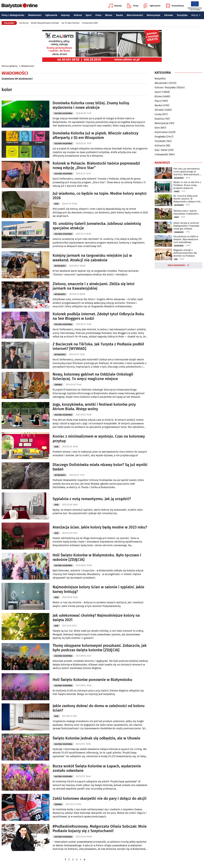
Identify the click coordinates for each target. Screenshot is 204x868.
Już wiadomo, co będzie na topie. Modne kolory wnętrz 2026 (100, 196)
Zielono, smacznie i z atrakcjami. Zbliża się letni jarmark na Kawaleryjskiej (94, 286)
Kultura (78, 15)
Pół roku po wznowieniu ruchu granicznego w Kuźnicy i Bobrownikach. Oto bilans (187, 172)
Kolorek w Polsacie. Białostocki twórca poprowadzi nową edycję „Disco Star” (96, 166)
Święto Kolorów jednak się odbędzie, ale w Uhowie (96, 738)
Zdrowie (169, 15)
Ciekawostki (161, 154)
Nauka (119, 15)
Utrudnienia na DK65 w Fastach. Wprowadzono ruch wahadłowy (186, 239)
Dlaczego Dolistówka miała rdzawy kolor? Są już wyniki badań (100, 467)
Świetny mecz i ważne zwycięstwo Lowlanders (186, 212)
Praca (98, 15)
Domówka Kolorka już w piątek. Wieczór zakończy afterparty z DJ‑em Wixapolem (95, 135)
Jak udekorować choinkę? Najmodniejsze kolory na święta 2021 (96, 618)
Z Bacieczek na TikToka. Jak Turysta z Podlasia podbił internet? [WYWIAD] (98, 346)
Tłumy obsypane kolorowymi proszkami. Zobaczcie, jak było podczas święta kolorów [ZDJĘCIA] (100, 648)
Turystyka (182, 15)
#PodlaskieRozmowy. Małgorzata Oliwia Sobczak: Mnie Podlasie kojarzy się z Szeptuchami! (100, 829)
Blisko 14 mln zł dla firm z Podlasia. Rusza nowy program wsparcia (187, 185)
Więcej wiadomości (177, 265)
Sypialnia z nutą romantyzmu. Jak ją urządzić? (92, 499)
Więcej (196, 15)
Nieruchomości (135, 15)
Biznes (109, 15)
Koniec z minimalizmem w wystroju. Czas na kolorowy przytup (99, 439)
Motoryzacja (153, 15)
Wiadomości (35, 15)
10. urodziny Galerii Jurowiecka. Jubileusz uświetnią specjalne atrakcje (97, 226)
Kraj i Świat (161, 150)
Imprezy (115, 6)
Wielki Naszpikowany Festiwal (45, 23)
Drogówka (160, 137)
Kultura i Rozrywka (63, 113)
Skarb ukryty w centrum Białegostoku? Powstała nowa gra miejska (186, 226)
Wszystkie (160, 79)
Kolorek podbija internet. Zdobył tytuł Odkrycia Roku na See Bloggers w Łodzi (98, 316)
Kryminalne (161, 132)
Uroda (158, 114)
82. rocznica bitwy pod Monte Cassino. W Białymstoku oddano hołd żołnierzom (188, 199)
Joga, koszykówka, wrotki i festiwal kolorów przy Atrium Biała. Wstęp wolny (94, 407)
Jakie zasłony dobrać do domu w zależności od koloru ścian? (99, 708)
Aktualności (60, 266)
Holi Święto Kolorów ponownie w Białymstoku (92, 680)
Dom (56, 204)
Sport (89, 15)
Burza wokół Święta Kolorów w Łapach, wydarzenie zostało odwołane (97, 768)
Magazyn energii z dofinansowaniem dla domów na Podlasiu (185, 253)
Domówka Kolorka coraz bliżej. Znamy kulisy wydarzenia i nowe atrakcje (91, 105)
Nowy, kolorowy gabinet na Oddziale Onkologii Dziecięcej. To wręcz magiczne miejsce (93, 377)
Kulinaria (160, 146)
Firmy (133, 6)
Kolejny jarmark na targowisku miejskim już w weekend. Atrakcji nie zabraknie (92, 258)
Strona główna (9, 66)
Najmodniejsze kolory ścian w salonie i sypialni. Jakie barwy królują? (98, 589)
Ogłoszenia (152, 6)
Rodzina (159, 119)
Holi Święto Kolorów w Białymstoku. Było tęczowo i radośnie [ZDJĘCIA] (97, 557)
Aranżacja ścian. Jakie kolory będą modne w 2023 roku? (100, 527)
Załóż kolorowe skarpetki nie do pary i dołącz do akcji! (100, 798)
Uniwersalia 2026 (90, 23)
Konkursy (24, 23)
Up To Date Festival (70, 23)
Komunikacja (175, 6)
